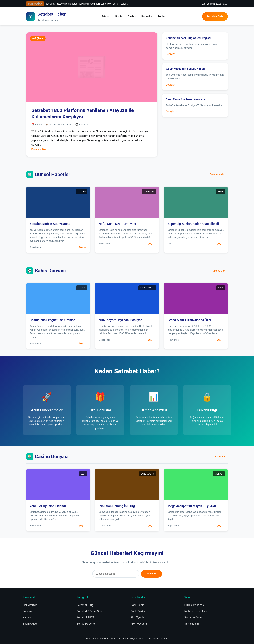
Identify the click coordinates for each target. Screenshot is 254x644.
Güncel (106, 16)
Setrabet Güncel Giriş (90, 611)
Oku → (83, 247)
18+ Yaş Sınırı (193, 624)
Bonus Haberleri (87, 624)
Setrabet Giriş (215, 16)
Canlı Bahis (137, 605)
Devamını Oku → (41, 149)
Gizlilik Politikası (194, 605)
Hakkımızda (30, 605)
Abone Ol (151, 574)
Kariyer (27, 617)
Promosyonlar (139, 624)
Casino (132, 16)
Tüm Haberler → (219, 175)
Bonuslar (147, 16)
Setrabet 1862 (85, 617)
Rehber (162, 16)
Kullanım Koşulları (196, 611)
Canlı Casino (138, 611)
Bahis (119, 16)
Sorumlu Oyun (193, 617)
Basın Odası (30, 624)
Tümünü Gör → (220, 271)
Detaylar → (172, 54)
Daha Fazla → (220, 457)
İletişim (27, 611)
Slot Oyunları (138, 617)
